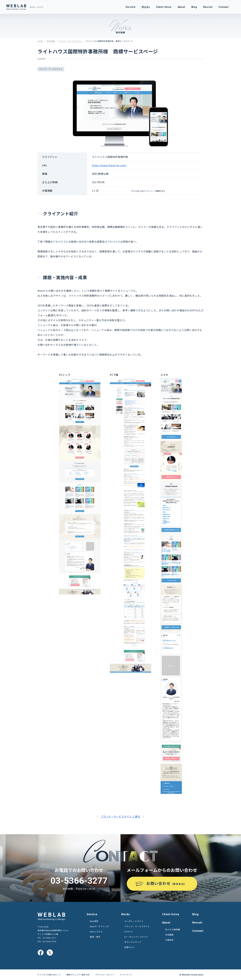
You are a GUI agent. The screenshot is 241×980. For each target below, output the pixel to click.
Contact (198, 931)
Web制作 (94, 921)
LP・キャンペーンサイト (136, 937)
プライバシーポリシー (105, 975)
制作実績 (51, 41)
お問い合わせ (167, 883)
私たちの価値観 (173, 929)
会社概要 (169, 935)
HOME (40, 41)
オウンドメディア (133, 942)
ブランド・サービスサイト (70, 41)
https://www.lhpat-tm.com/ (109, 165)
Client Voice (171, 914)
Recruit (197, 923)
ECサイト (129, 932)
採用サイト (130, 947)
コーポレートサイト (134, 921)
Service (92, 914)
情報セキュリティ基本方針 (78, 975)
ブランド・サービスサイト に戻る (121, 816)
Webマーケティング (99, 926)
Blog (195, 914)
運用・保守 (95, 937)
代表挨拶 (169, 940)
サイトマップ (126, 975)
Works (126, 914)
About (166, 923)
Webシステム (96, 932)
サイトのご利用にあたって (49, 975)
